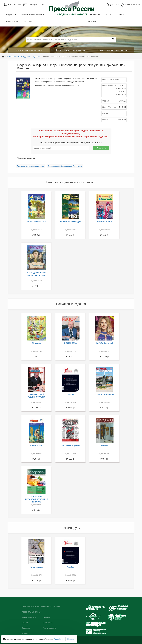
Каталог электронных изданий (71, 50)
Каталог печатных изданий (29, 50)
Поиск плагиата (13, 22)
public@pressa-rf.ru (34, 5)
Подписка (11, 14)
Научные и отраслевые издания (113, 50)
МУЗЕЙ (105, 445)
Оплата (108, 14)
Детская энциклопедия (71, 222)
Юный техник (36, 445)
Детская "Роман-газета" (36, 222)
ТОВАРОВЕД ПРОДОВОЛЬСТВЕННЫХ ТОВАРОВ (36, 499)
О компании (48, 623)
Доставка (120, 14)
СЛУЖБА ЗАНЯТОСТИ (105, 394)
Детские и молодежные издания (31, 166)
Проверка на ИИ (94, 14)
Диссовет (28, 22)
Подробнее (59, 639)
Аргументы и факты (70, 445)
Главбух (71, 394)
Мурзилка (37, 343)
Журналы (36, 57)
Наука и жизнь (36, 567)
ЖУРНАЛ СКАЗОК (104, 222)
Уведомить (101, 148)
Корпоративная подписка (32, 14)
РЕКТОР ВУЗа (71, 343)
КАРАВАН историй (104, 343)
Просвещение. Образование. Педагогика (65, 166)
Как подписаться (29, 617)
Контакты (92, 22)
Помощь (47, 617)
